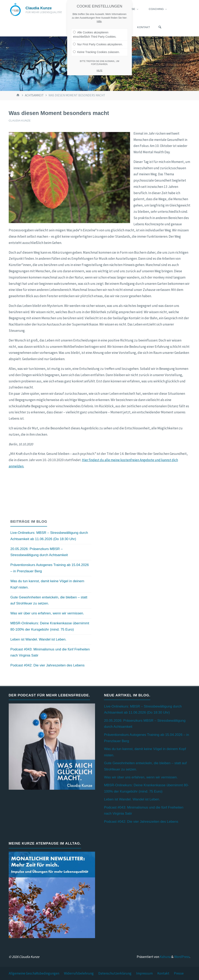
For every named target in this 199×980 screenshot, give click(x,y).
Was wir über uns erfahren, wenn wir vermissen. (47, 613)
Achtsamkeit (34, 95)
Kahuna (165, 957)
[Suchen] (160, 27)
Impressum (144, 973)
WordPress (182, 957)
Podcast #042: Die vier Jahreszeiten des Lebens (47, 665)
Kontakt (163, 973)
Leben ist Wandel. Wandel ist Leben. (38, 639)
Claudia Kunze (39, 8)
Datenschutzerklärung (115, 973)
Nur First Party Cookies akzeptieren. (98, 44)
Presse (179, 973)
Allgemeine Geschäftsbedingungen (34, 973)
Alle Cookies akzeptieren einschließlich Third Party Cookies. (95, 34)
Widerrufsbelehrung (79, 973)
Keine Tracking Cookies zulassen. (96, 51)
